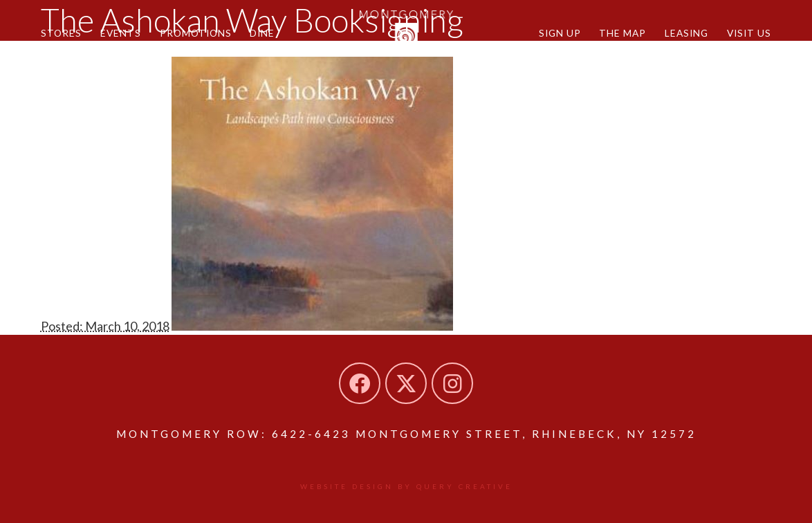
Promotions (196, 33)
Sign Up (560, 33)
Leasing (686, 33)
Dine (262, 33)
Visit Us (749, 33)
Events (121, 33)
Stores (61, 33)
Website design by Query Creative (406, 486)
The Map (622, 33)
